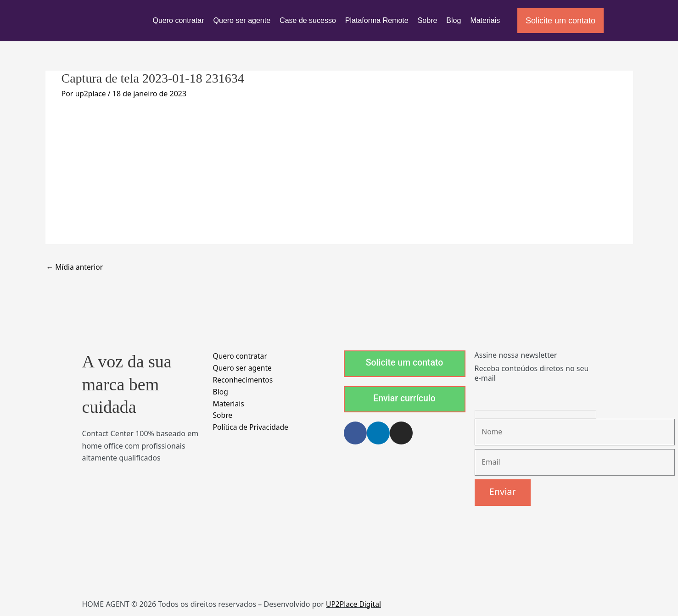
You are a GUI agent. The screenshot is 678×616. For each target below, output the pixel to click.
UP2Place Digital (354, 605)
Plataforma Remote (377, 20)
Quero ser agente (242, 20)
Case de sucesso (308, 20)
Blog (454, 20)
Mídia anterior (76, 267)
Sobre (428, 20)
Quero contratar (178, 20)
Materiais (485, 20)
